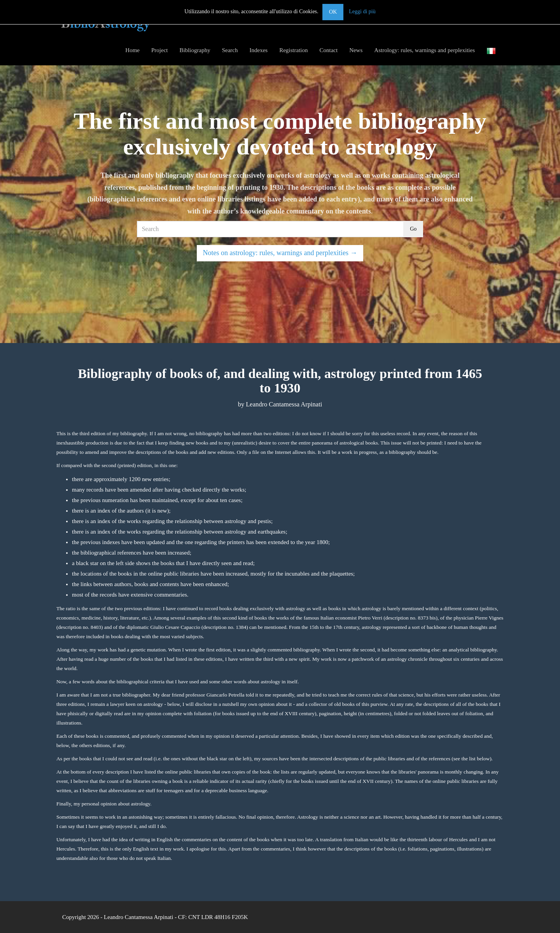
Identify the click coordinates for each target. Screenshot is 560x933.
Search (230, 50)
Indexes (258, 50)
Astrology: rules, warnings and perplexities (424, 50)
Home (132, 50)
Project (160, 50)
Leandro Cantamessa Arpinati (138, 917)
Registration (293, 50)
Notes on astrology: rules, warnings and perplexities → (280, 253)
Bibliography (195, 50)
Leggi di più (362, 11)
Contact (328, 50)
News (356, 50)
